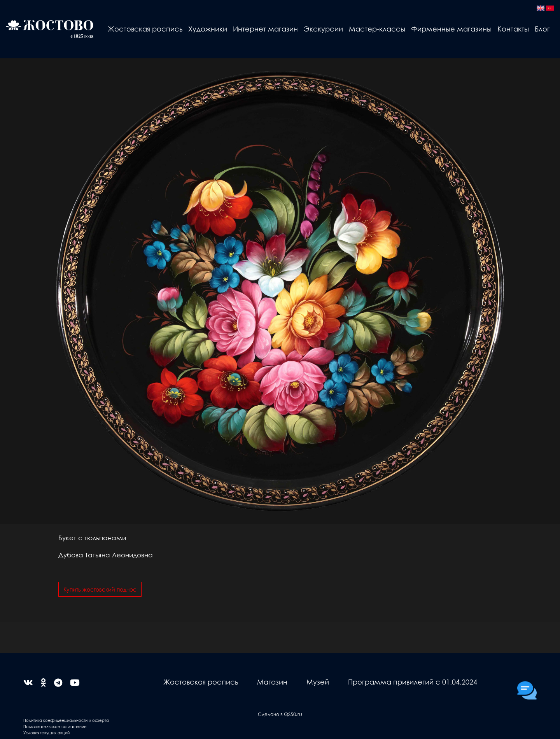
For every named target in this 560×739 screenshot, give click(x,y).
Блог (542, 29)
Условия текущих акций (46, 733)
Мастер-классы (377, 29)
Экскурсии (323, 29)
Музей (318, 682)
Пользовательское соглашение (55, 726)
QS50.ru (293, 714)
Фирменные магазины (451, 29)
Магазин (272, 682)
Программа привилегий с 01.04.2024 (413, 682)
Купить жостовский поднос (100, 589)
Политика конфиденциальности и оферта (66, 720)
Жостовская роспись (145, 29)
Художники (208, 29)
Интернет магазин (265, 29)
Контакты (513, 29)
